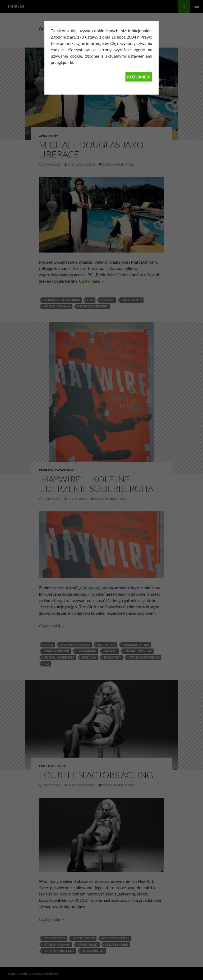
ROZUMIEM (139, 77)
